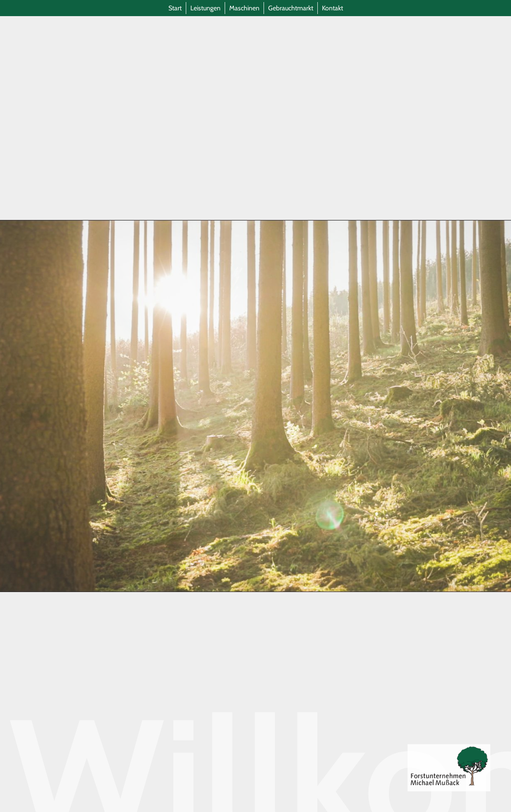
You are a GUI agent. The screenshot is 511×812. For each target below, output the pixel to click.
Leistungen (205, 8)
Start (175, 8)
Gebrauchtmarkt (291, 8)
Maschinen (244, 8)
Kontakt (332, 8)
